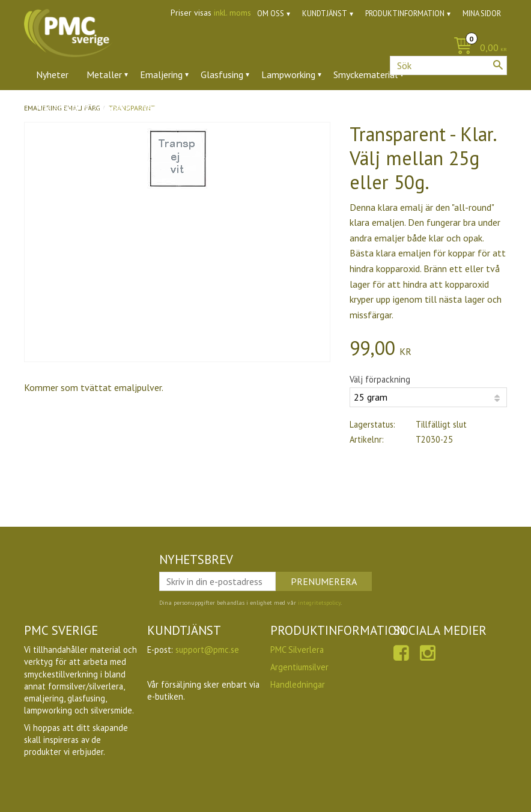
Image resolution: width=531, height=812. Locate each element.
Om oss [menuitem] (271, 14)
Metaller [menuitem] (104, 74)
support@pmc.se (207, 650)
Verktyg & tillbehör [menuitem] (181, 108)
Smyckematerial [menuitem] (366, 74)
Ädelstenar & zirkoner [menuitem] (80, 108)
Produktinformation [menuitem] (405, 14)
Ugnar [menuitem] (250, 108)
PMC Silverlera (297, 650)
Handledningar (298, 684)
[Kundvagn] (477, 48)
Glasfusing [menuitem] (222, 74)
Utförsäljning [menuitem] (306, 108)
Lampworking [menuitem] (288, 74)
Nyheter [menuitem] (52, 74)
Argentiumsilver (299, 667)
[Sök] (498, 65)
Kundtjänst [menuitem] (325, 14)
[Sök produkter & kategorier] (448, 65)
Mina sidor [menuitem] (482, 14)
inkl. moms (232, 13)
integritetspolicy (319, 603)
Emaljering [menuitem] (161, 74)
